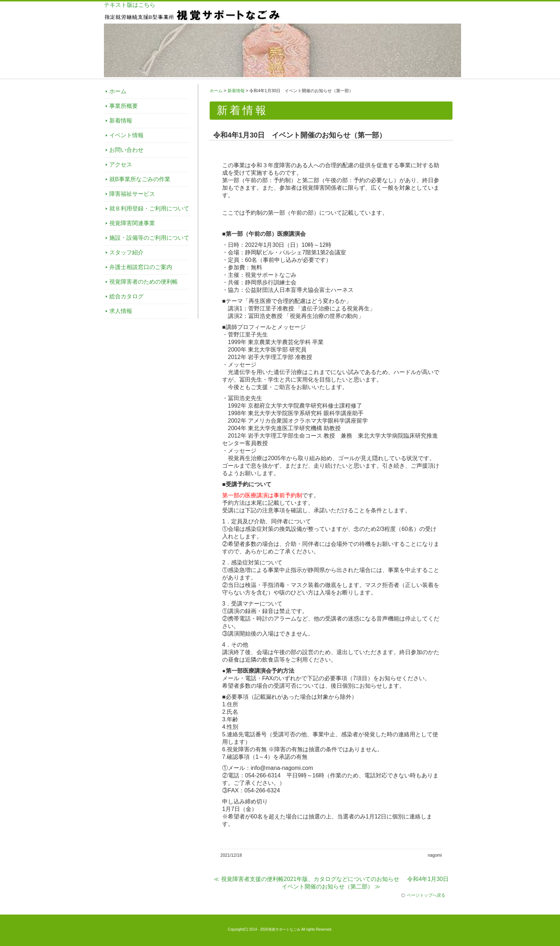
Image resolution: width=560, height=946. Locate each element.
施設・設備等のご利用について (149, 238)
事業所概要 (124, 106)
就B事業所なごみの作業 (140, 179)
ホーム (118, 91)
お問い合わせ (126, 150)
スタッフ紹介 (126, 252)
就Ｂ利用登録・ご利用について (149, 208)
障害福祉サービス (132, 194)
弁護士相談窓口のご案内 (141, 267)
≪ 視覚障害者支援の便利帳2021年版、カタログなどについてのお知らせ (306, 879)
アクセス (121, 165)
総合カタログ (126, 296)
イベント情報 (126, 135)
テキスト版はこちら (130, 5)
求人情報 (121, 311)
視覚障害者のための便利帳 (144, 282)
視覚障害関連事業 (132, 223)
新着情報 (121, 121)
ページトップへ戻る (423, 895)
